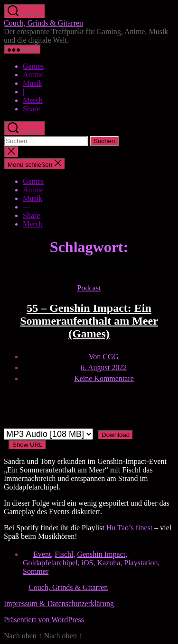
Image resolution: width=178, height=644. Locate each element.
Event (42, 554)
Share (31, 109)
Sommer (36, 571)
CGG (111, 357)
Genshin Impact (101, 554)
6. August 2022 (104, 367)
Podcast (89, 288)
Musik (33, 83)
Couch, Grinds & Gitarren (43, 23)
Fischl (64, 554)
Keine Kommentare (104, 378)
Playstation (141, 563)
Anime (33, 75)
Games (33, 66)
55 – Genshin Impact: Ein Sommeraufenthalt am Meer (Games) (89, 321)
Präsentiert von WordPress (44, 620)
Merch (33, 100)
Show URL (28, 445)
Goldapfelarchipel (50, 563)
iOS (88, 563)
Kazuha (108, 563)
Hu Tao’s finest (129, 528)
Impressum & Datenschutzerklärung (59, 603)
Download (116, 435)
